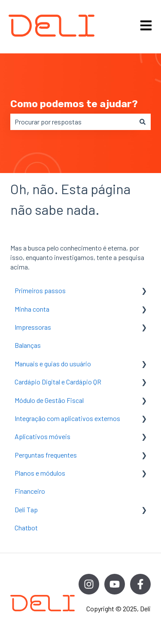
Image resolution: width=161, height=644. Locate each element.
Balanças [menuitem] (28, 345)
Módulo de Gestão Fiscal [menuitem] (49, 400)
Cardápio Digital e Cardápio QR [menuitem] (58, 382)
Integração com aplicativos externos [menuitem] (67, 418)
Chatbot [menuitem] (26, 528)
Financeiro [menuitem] (30, 491)
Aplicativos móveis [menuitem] (43, 436)
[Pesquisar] (143, 122)
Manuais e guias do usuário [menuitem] (53, 364)
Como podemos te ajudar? (74, 104)
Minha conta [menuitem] (32, 309)
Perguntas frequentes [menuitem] (46, 455)
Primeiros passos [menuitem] (40, 290)
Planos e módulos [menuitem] (40, 473)
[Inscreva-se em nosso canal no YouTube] (115, 584)
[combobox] (72, 122)
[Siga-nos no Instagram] (89, 584)
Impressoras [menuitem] (33, 327)
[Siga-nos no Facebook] (140, 584)
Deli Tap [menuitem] (26, 509)
